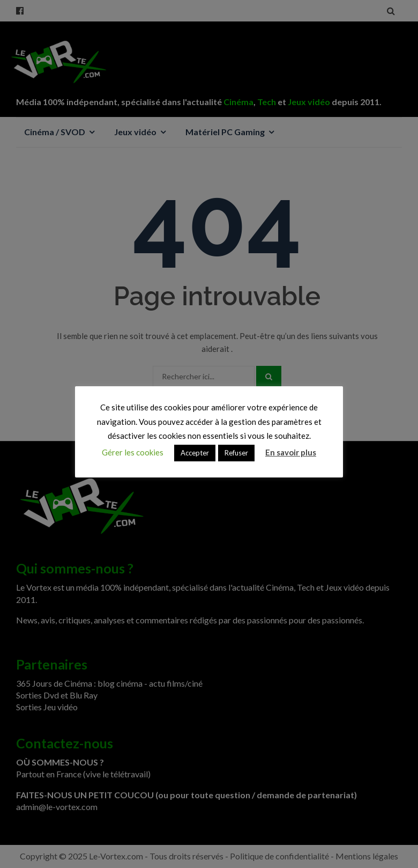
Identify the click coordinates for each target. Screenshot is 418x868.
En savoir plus (291, 452)
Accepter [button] (195, 453)
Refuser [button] (236, 453)
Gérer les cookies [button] (133, 452)
